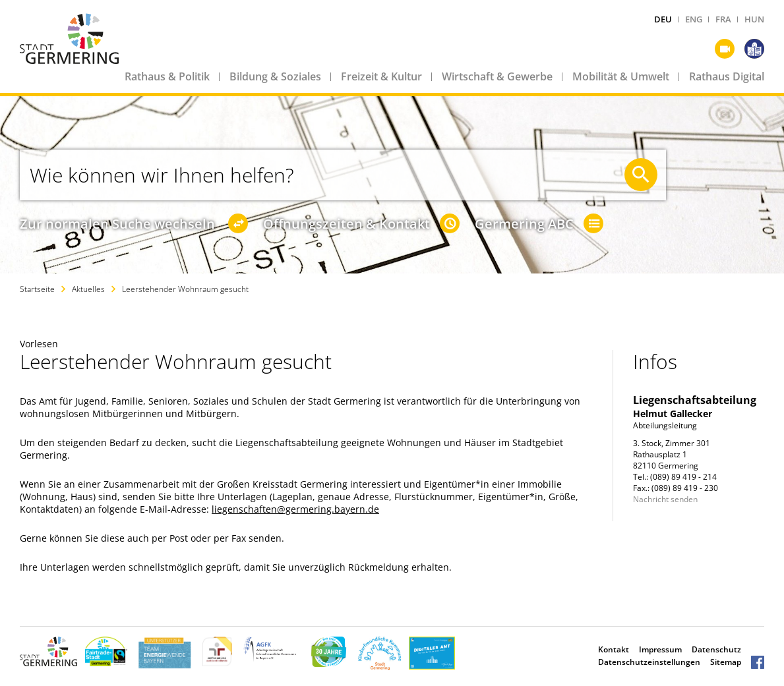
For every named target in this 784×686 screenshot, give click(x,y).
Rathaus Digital (727, 76)
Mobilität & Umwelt (621, 76)
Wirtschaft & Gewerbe (497, 76)
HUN (754, 19)
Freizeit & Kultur (381, 76)
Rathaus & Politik (167, 76)
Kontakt (614, 649)
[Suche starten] (641, 175)
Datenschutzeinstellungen (649, 662)
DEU (663, 19)
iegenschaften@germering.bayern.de (297, 509)
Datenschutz (716, 649)
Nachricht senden (665, 499)
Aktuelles (88, 289)
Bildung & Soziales (275, 76)
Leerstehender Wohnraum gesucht (185, 289)
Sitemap (726, 662)
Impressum (660, 649)
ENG (694, 19)
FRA (723, 19)
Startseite (37, 289)
